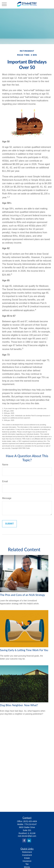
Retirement (27, 852)
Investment (27, 855)
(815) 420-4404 (30, 821)
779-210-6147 (30, 824)
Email (5, 481)
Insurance (27, 861)
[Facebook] (24, 840)
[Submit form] (9, 524)
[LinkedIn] (29, 840)
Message (7, 498)
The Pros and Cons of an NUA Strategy (23, 595)
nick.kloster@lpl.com (27, 836)
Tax (27, 864)
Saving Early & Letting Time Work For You (24, 650)
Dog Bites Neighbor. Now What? (19, 705)
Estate (27, 858)
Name (5, 465)
